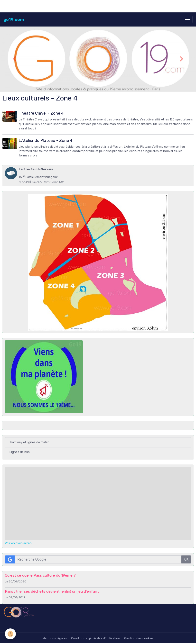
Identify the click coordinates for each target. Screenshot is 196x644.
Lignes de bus (20, 452)
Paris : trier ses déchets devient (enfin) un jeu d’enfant (52, 591)
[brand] (14, 19)
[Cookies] (10, 634)
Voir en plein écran (18, 543)
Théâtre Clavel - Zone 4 (41, 113)
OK (186, 559)
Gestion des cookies (139, 638)
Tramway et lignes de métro (29, 442)
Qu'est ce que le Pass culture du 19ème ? (40, 575)
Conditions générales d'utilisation (96, 638)
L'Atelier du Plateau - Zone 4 (46, 140)
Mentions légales (55, 638)
